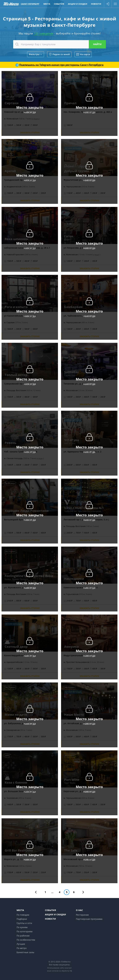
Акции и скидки (55, 914)
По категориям (24, 931)
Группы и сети (24, 923)
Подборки (22, 919)
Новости (50, 919)
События (50, 910)
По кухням (22, 927)
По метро (22, 948)
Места (20, 910)
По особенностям (26, 940)
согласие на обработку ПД (62, 971)
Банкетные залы (25, 952)
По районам (23, 936)
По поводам (23, 915)
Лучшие (21, 944)
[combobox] (59, 44)
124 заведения (44, 33)
